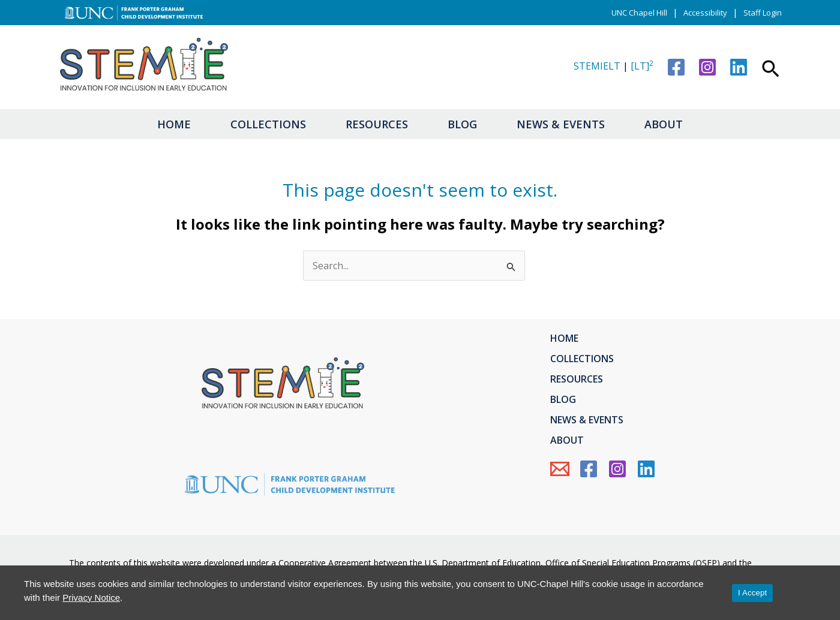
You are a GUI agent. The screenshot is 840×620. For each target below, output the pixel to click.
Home (174, 124)
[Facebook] (676, 67)
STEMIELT (597, 66)
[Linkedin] (739, 67)
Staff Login (763, 13)
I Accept (752, 593)
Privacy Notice (91, 598)
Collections (268, 124)
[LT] (642, 66)
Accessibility (705, 13)
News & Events (561, 124)
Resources (377, 124)
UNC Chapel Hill (639, 13)
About (664, 124)
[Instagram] (707, 67)
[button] (771, 70)
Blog (462, 124)
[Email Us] (560, 469)
